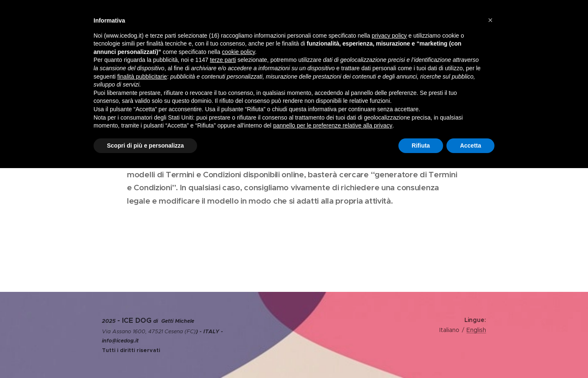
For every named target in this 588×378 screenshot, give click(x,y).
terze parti (223, 60)
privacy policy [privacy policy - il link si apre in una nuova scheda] (389, 36)
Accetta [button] (470, 146)
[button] (490, 20)
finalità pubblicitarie (142, 77)
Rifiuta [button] (421, 146)
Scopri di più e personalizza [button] (145, 146)
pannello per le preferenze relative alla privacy (333, 125)
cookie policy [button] (238, 52)
